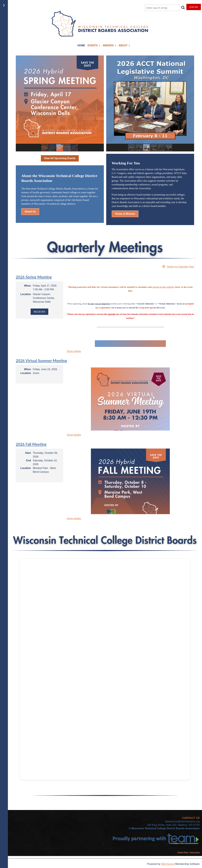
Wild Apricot (168, 864)
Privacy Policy (183, 852)
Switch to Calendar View (180, 267)
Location (26, 294)
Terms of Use (195, 852)
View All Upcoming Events (60, 158)
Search (183, 7)
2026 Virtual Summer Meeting (41, 361)
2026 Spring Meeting (34, 277)
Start (28, 453)
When (27, 286)
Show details (74, 351)
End (29, 460)
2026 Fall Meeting (31, 444)
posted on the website (163, 287)
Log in (194, 7)
